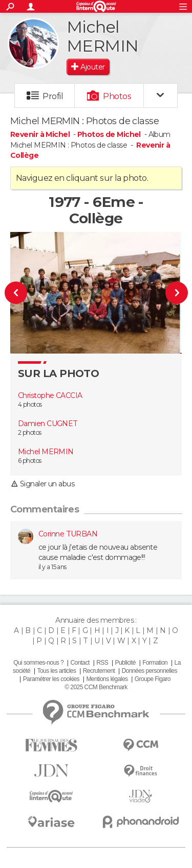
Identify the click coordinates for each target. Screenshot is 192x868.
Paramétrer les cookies (51, 679)
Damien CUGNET (48, 424)
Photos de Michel (109, 134)
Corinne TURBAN (68, 534)
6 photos (30, 461)
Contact (80, 663)
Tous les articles (57, 671)
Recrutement (99, 671)
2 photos (30, 432)
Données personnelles (150, 671)
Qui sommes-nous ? (38, 663)
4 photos (30, 404)
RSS (102, 663)
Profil (53, 96)
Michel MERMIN (46, 452)
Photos (117, 96)
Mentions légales (107, 679)
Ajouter (92, 67)
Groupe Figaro (153, 679)
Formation (155, 663)
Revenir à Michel (41, 134)
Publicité (125, 663)
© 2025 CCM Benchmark (96, 687)
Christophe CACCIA (50, 395)
